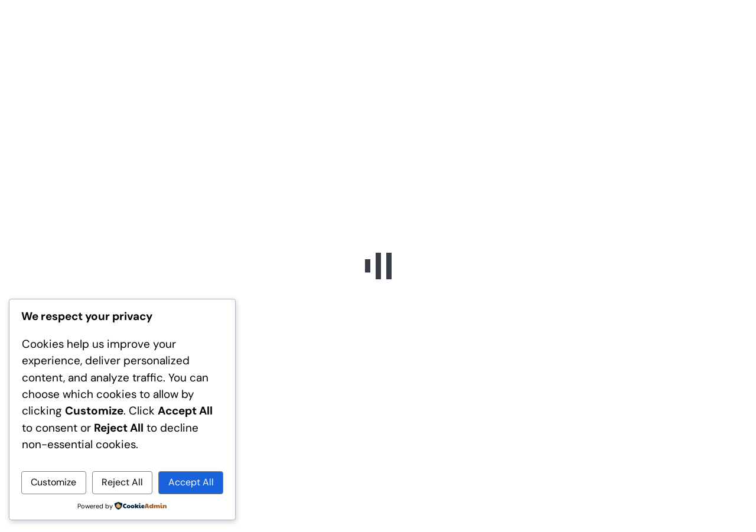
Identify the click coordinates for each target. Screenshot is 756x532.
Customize (53, 482)
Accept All (191, 482)
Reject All (122, 482)
